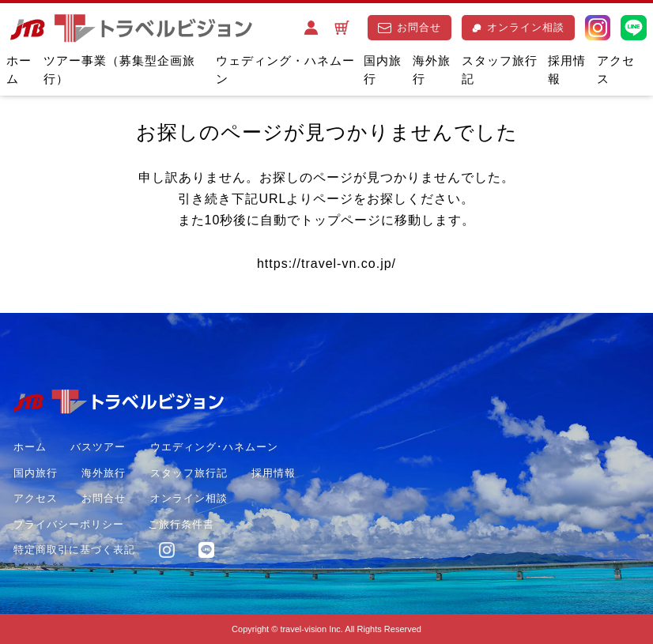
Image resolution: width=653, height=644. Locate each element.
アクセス (616, 70)
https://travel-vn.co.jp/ (326, 264)
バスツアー (98, 447)
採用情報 (567, 70)
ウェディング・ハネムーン (285, 70)
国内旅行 (383, 70)
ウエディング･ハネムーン (214, 447)
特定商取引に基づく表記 (74, 550)
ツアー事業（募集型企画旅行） (119, 70)
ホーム (19, 70)
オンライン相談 (518, 27)
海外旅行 (432, 70)
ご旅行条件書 (181, 524)
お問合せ (410, 27)
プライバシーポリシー (69, 524)
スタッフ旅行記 (500, 70)
